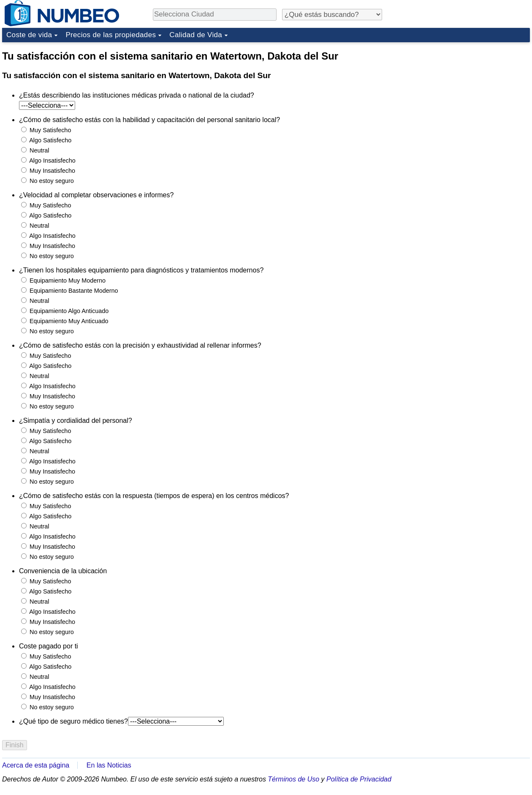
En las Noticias (109, 765)
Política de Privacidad (359, 779)
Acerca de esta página (36, 765)
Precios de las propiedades (111, 35)
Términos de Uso (293, 779)
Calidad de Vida (196, 35)
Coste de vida (29, 35)
